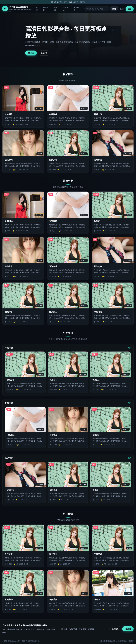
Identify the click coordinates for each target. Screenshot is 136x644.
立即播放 (31, 53)
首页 (37, 9)
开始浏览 (128, 629)
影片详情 (44, 53)
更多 (129, 348)
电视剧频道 (73, 629)
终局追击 (53, 312)
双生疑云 (53, 554)
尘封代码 (98, 554)
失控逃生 (96, 490)
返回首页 (115, 629)
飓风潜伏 (98, 312)
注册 (130, 9)
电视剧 (56, 9)
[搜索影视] (97, 9)
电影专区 (46, 9)
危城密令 (9, 312)
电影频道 (64, 629)
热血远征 (96, 380)
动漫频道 (91, 629)
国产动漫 (76, 9)
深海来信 (53, 160)
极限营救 (9, 160)
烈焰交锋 (98, 160)
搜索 (114, 9)
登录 (122, 9)
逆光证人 (98, 599)
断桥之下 (98, 114)
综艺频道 (66, 9)
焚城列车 (9, 114)
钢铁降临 (53, 114)
